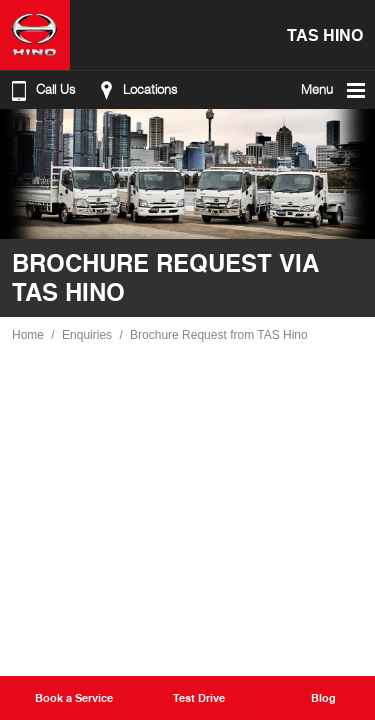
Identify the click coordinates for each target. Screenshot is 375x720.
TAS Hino (325, 34)
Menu (334, 90)
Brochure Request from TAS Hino (219, 335)
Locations (135, 90)
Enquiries (87, 335)
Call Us (41, 90)
